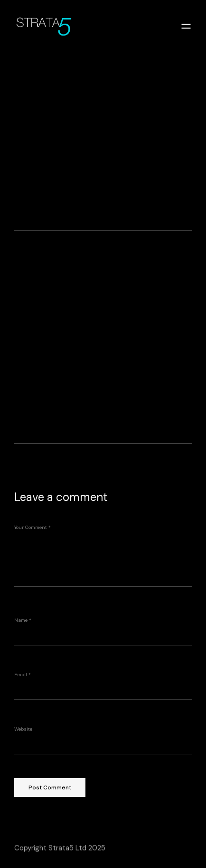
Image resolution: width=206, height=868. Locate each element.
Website (23, 729)
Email (23, 675)
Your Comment (33, 527)
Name (23, 620)
